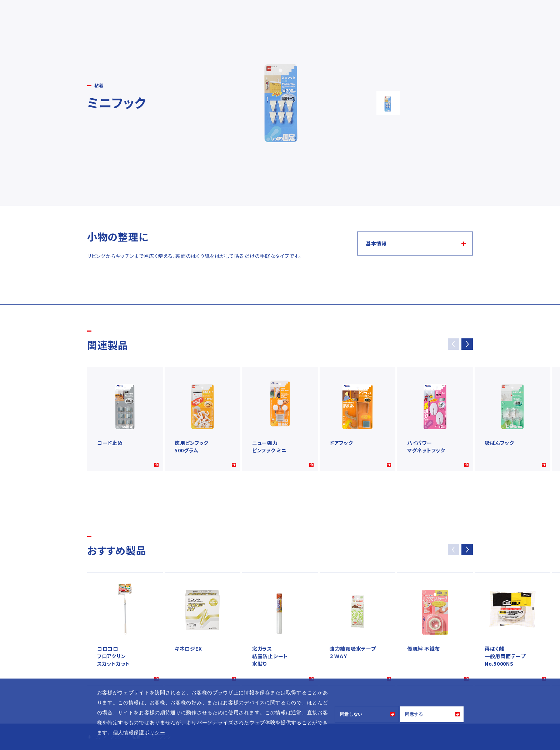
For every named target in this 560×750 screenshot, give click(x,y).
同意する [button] (414, 714)
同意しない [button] (351, 714)
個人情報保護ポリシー (139, 732)
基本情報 (376, 243)
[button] (467, 344)
